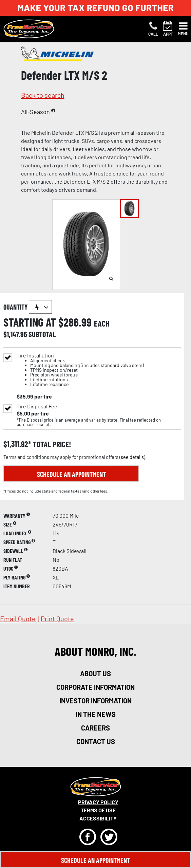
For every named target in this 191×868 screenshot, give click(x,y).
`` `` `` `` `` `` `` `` (40, 307)
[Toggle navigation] (183, 29)
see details (132, 457)
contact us (96, 741)
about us (95, 673)
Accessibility (98, 818)
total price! (51, 444)
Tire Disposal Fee (37, 406)
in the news (96, 714)
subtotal (42, 334)
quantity (28, 307)
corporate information (95, 687)
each (102, 324)
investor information (95, 701)
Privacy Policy (98, 802)
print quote (57, 618)
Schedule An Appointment (95, 860)
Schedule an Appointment (71, 474)
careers (95, 728)
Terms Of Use (98, 810)
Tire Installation (80, 370)
